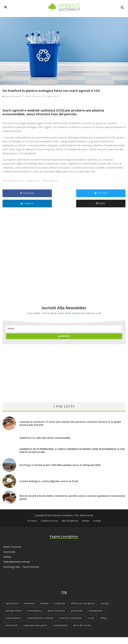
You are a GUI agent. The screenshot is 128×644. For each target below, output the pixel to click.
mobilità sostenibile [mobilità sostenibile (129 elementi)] (71, 618)
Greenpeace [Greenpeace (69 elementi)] (96, 611)
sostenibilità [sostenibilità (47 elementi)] (60, 625)
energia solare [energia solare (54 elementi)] (14, 611)
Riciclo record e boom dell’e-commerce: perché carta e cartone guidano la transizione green (72, 497)
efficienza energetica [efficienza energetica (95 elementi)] (83, 603)
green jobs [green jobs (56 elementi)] (77, 611)
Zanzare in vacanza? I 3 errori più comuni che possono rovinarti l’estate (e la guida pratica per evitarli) (70, 423)
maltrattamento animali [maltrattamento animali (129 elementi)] (40, 618)
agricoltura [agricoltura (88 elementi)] (12, 603)
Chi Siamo (32, 521)
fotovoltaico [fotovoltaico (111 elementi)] (35, 611)
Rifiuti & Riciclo (33, 96)
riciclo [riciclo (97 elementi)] (91, 618)
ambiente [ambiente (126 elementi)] (29, 603)
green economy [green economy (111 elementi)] (56, 611)
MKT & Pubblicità (70, 521)
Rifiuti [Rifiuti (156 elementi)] (104, 618)
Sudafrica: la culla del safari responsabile (45, 438)
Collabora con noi (49, 521)
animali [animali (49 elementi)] (45, 603)
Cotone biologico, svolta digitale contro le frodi (49, 481)
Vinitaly (7, 557)
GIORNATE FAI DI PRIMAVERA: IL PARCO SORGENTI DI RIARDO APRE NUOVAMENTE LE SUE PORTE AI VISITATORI (72, 451)
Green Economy (12, 547)
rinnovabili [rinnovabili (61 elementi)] (12, 625)
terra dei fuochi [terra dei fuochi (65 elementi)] (82, 625)
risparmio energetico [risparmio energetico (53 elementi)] (36, 625)
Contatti (97, 521)
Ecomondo (9, 552)
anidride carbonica (14, 181)
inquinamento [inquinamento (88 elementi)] (13, 618)
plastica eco (34, 181)
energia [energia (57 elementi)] (105, 603)
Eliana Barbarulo (12, 96)
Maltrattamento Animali (16, 562)
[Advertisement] (64, 252)
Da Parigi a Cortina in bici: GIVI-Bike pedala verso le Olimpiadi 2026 (60, 465)
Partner (86, 521)
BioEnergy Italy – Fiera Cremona (21, 567)
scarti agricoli (51, 181)
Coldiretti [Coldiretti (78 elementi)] (60, 603)
